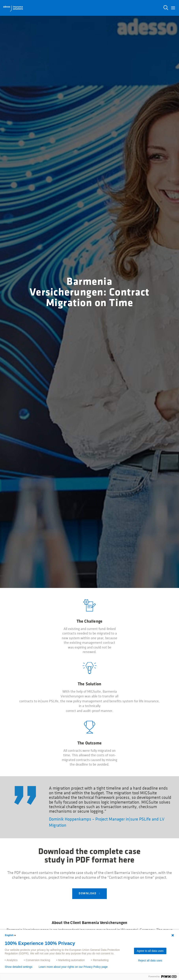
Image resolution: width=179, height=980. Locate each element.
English (11, 935)
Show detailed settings (19, 967)
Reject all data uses (150, 960)
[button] (173, 8)
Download (88, 894)
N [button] (166, 8)
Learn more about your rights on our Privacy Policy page (73, 967)
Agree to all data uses (150, 951)
